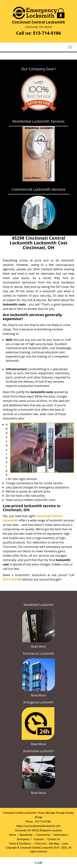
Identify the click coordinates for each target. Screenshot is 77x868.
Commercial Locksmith (39, 653)
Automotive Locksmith (38, 751)
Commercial (43, 835)
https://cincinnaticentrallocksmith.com (38, 826)
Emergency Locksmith (38, 702)
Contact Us (54, 839)
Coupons (39, 839)
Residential (26, 835)
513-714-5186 (47, 33)
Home (12, 835)
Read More (38, 647)
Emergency (23, 839)
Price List (40, 844)
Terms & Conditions (20, 844)
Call (38, 863)
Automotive (60, 835)
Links (65, 844)
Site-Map (54, 844)
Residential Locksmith (39, 605)
